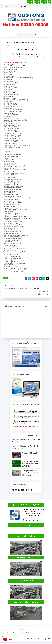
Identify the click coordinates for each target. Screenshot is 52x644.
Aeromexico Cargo (10, 70)
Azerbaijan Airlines (10, 124)
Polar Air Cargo (9, 207)
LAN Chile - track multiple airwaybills (15, 174)
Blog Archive (33, 437)
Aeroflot (6, 66)
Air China (7, 82)
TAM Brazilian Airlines (11, 244)
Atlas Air (7, 117)
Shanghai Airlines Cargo (11, 225)
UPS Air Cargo (9, 260)
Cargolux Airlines (9, 137)
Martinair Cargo (9, 192)
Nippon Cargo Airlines (11, 197)
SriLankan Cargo (9, 236)
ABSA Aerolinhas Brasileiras (13, 63)
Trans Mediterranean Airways (13, 252)
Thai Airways (8, 249)
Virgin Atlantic (8, 267)
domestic (23, 227)
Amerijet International (11, 110)
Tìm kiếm (23, 6)
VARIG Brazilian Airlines (11, 264)
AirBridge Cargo (9, 78)
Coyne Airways (9, 157)
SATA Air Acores (9, 220)
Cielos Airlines (8, 152)
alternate (19, 136)
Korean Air (7, 167)
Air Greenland (8, 87)
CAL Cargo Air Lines (10, 131)
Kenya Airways (9, 162)
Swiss (6, 237)
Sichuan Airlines (9, 227)
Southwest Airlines (10, 234)
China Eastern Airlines (11, 146)
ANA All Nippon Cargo (11, 112)
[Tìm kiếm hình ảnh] (26, 5)
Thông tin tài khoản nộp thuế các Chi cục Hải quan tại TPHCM (31, 465)
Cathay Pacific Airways (11, 141)
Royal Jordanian (9, 215)
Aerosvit (7, 68)
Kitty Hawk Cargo (9, 164)
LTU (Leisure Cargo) (10, 183)
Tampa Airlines (9, 246)
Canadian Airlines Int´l (11, 134)
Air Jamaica (8, 92)
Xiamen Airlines (9, 269)
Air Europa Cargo (9, 83)
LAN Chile (7, 172)
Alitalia (6, 107)
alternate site (23, 121)
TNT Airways (8, 251)
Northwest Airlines (10, 198)
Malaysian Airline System (12, 187)
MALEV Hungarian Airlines (12, 190)
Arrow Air (7, 114)
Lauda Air (7, 175)
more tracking (19, 68)
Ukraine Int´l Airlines (10, 257)
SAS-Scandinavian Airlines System (15, 219)
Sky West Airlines (9, 230)
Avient (6, 122)
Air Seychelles (8, 104)
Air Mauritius (8, 99)
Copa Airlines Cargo (10, 155)
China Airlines (8, 142)
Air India (7, 90)
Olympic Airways (9, 200)
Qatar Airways (8, 210)
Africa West (8, 73)
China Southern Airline (11, 148)
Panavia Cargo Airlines (11, 203)
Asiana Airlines (9, 115)
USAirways (7, 262)
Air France (7, 85)
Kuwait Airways (9, 169)
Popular (19, 437)
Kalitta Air (7, 160)
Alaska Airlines (9, 105)
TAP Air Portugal (9, 247)
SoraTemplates (12, 632)
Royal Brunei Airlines (10, 214)
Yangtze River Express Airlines (13, 270)
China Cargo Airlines (10, 144)
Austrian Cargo (9, 119)
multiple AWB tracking (11, 121)
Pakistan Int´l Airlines (10, 202)
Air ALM (6, 75)
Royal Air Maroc (9, 212)
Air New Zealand (9, 100)
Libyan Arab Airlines (10, 180)
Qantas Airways (9, 209)
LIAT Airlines (8, 178)
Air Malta (7, 97)
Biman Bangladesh (10, 126)
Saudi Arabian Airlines (11, 222)
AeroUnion (7, 72)
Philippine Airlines (9, 205)
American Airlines (9, 109)
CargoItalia (7, 136)
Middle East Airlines (10, 195)
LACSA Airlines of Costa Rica (13, 170)
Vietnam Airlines (9, 265)
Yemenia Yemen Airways (12, 272)
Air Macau (7, 93)
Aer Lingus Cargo (9, 65)
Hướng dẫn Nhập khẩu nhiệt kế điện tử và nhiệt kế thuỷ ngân (30, 474)
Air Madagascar (9, 95)
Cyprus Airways (9, 159)
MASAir (6, 193)
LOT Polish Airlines (10, 182)
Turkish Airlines (9, 255)
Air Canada (7, 80)
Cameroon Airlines (10, 132)
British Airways (9, 127)
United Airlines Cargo (11, 259)
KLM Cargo (8, 165)
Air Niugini (7, 102)
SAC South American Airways (13, 217)
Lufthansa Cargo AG (10, 185)
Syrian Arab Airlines (10, 239)
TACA (6, 242)
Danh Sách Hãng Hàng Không (26, 50)
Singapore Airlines (10, 229)
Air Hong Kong (9, 88)
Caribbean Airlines (10, 139)
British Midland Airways (11, 129)
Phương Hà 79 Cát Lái (30, 455)
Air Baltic (7, 77)
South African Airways (11, 232)
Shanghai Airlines (9, 224)
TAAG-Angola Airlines (11, 241)
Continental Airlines (10, 153)
